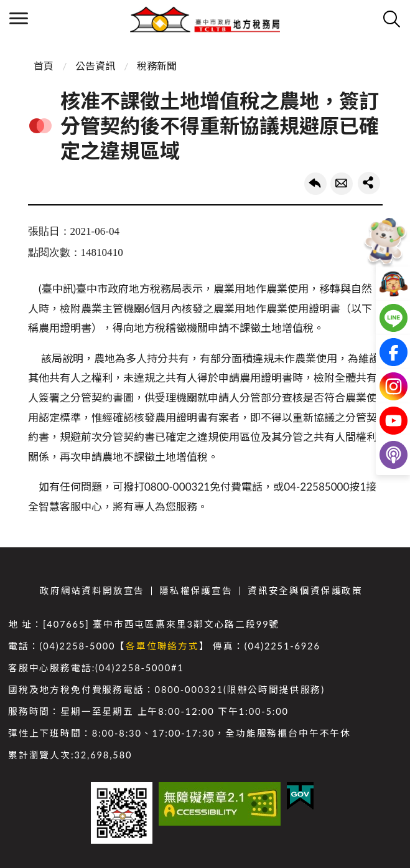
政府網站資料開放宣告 (92, 591)
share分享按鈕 (369, 183)
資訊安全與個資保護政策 (305, 591)
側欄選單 (19, 18)
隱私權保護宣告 (196, 591)
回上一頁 (315, 184)
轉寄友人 (342, 184)
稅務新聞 (157, 66)
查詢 (391, 19)
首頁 (44, 66)
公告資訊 (95, 66)
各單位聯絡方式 (162, 646)
